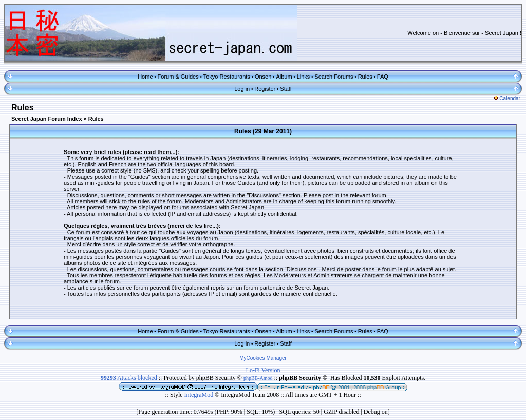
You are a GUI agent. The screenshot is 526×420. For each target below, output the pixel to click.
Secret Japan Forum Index (47, 119)
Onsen (263, 77)
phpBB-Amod (258, 378)
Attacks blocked (129, 378)
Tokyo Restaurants (227, 77)
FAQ (383, 77)
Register (265, 89)
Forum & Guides (178, 77)
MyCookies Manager (263, 358)
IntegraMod (200, 395)
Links (304, 77)
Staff (286, 89)
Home (145, 77)
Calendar (507, 98)
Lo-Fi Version (263, 370)
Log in (242, 89)
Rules (365, 77)
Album (284, 77)
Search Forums (334, 77)
